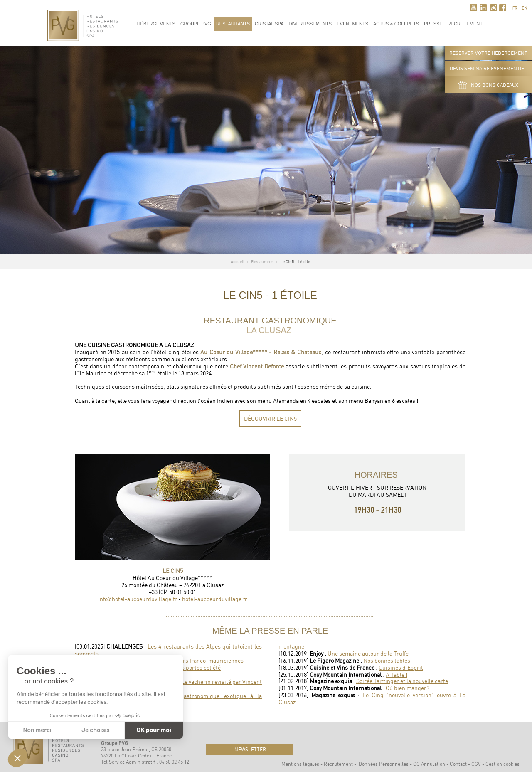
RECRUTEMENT (465, 24)
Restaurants (233, 24)
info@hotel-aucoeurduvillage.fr (138, 599)
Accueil (238, 261)
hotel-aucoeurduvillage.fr (215, 599)
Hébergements (156, 24)
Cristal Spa (269, 24)
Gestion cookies (502, 764)
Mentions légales (300, 764)
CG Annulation (429, 764)
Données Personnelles (384, 764)
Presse (433, 24)
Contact (458, 764)
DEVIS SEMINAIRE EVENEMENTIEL (488, 68)
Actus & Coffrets (396, 24)
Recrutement (338, 764)
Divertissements (310, 24)
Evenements (352, 24)
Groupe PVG (196, 24)
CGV (476, 764)
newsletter (250, 749)
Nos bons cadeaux (488, 85)
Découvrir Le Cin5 (270, 418)
